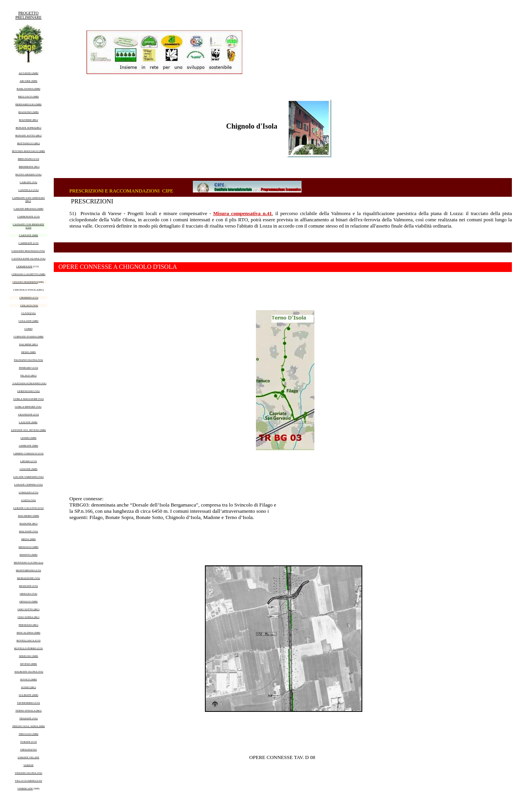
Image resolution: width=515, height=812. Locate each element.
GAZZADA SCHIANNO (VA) (29, 383)
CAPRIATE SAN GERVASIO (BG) (28, 199)
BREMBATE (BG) (29, 167)
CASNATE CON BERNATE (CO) (29, 226)
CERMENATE (25, 267)
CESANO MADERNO (25, 282)
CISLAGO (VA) (29, 305)
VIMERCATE (25, 789)
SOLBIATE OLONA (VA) (29, 672)
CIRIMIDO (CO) (29, 298)
